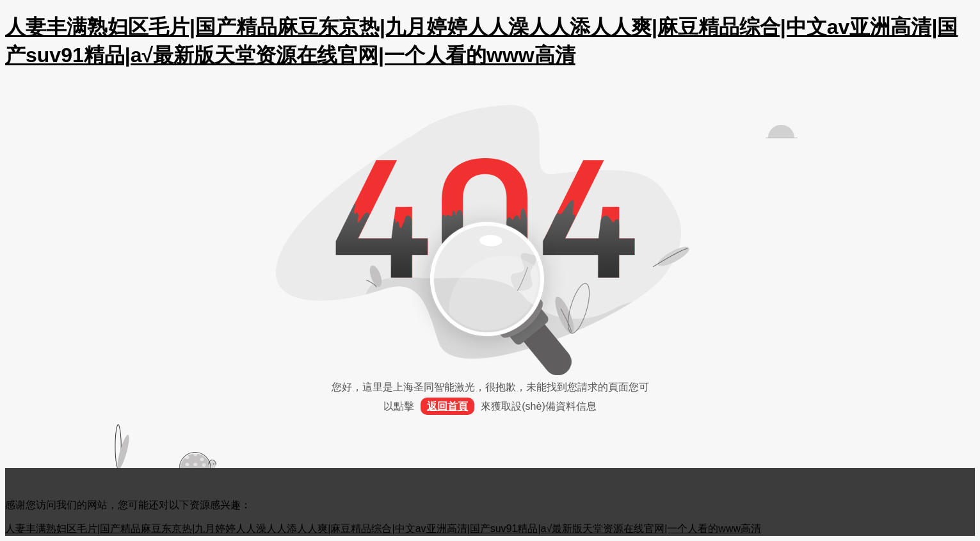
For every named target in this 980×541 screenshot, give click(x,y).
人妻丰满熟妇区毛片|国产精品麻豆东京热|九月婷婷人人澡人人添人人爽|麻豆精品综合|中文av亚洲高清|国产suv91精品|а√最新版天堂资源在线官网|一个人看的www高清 (383, 529)
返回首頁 (447, 406)
